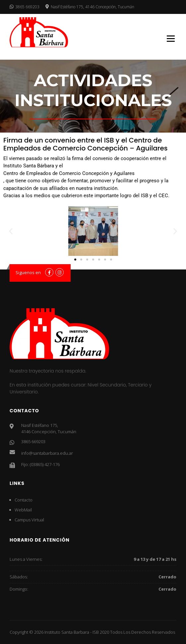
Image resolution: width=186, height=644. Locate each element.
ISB (96, 632)
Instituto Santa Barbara (67, 632)
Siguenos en (28, 272)
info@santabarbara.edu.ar (47, 453)
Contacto (24, 500)
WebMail (23, 510)
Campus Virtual (29, 520)
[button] (11, 231)
